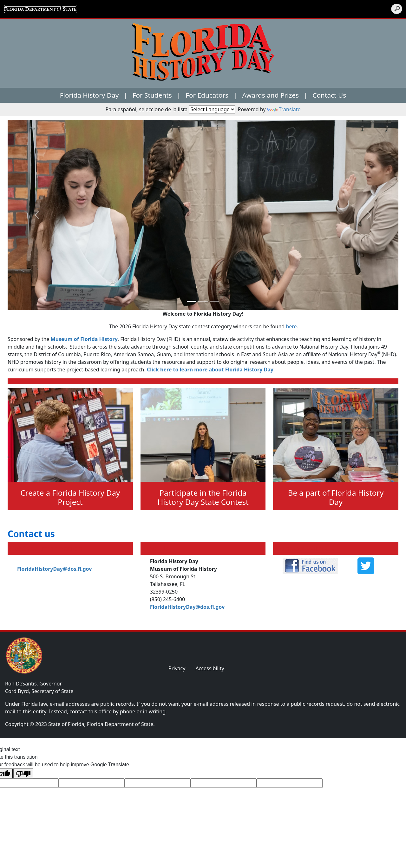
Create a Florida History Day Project (70, 497)
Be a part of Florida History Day (336, 497)
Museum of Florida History (84, 339)
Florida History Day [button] (89, 95)
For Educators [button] (207, 95)
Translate (284, 109)
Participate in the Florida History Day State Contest (203, 497)
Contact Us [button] (329, 95)
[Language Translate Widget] (212, 109)
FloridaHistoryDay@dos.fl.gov (54, 569)
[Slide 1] (203, 301)
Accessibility (210, 668)
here (291, 326)
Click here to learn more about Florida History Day (210, 370)
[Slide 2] (214, 301)
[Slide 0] (192, 301)
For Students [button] (152, 95)
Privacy (177, 668)
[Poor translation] (23, 773)
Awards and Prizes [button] (271, 95)
